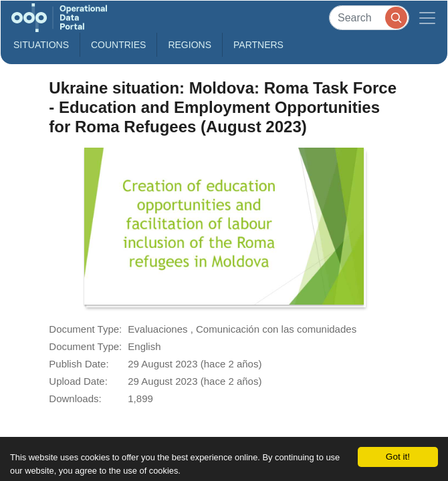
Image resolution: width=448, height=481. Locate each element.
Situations (41, 45)
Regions (190, 45)
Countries (118, 45)
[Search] (369, 18)
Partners (258, 45)
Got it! (398, 457)
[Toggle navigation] (427, 18)
